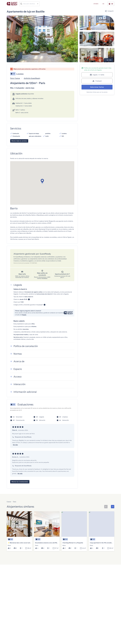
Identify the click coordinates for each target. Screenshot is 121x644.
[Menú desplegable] (103, 4)
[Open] (38, 4)
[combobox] (30, 4)
